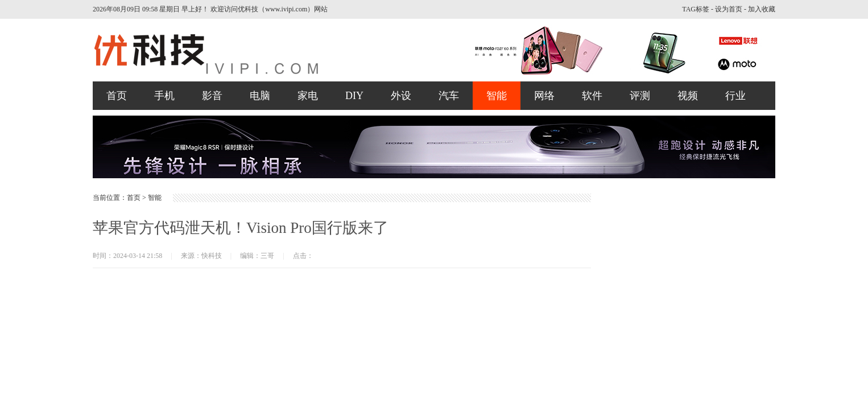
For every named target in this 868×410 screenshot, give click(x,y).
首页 (117, 96)
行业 (735, 96)
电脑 (260, 96)
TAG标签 (696, 9)
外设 (401, 96)
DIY (354, 96)
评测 (640, 96)
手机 (164, 96)
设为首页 (729, 9)
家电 (308, 96)
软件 (592, 96)
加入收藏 (762, 9)
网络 (544, 96)
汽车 (449, 96)
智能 (497, 96)
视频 (688, 96)
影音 (212, 96)
